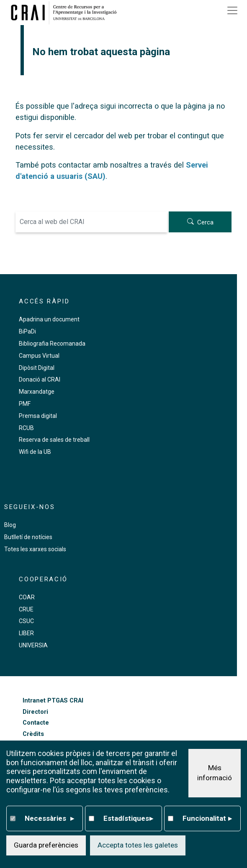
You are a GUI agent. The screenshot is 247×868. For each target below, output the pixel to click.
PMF (25, 404)
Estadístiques (128, 819)
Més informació (215, 773)
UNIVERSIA (33, 645)
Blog (10, 525)
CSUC (26, 621)
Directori (35, 712)
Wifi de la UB (35, 452)
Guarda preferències (46, 845)
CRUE (26, 609)
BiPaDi (27, 331)
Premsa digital (38, 416)
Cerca (205, 222)
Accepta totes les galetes (138, 845)
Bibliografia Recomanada (52, 344)
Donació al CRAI (40, 379)
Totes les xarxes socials (35, 549)
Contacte (36, 723)
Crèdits (33, 734)
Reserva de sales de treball (54, 440)
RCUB (26, 428)
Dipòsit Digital (37, 368)
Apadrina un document (49, 319)
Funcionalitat (207, 819)
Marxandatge (37, 392)
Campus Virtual (39, 356)
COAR (27, 597)
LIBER (26, 633)
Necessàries (49, 819)
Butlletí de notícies (28, 537)
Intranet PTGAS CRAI (53, 701)
